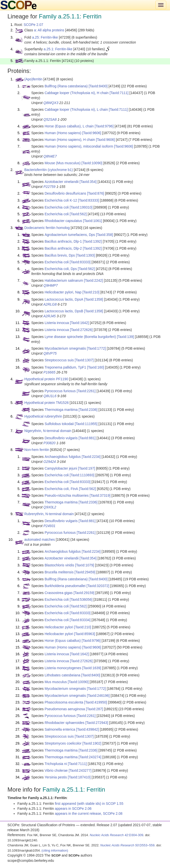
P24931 (49, 526)
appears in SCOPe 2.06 (73, 809)
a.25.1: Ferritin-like (58, 49)
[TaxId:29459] (85, 572)
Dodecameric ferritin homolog (47, 228)
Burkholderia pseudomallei (65, 586)
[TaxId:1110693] (82, 475)
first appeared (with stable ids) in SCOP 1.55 (89, 804)
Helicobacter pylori (59, 627)
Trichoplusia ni (56, 764)
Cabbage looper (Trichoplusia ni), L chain (76, 109)
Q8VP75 (50, 353)
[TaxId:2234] (91, 457)
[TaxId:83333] (88, 200)
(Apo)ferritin (33, 79)
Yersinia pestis (56, 777)
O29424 (50, 462)
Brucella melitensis (59, 572)
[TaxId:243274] (90, 757)
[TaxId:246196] (98, 696)
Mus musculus (56, 682)
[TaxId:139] (125, 337)
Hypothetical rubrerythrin (43, 416)
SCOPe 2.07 (33, 25)
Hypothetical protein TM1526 (47, 403)
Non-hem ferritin (37, 450)
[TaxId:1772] (96, 348)
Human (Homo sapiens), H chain (70, 140)
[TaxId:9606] (92, 133)
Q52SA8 (50, 119)
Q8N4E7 (50, 156)
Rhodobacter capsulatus (63, 221)
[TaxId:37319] (100, 495)
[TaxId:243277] (80, 770)
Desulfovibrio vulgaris (61, 438)
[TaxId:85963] (85, 634)
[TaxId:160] (96, 367)
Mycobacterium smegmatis (65, 348)
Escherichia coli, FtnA (61, 489)
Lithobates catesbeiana (63, 675)
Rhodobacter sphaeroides (65, 723)
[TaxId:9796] (104, 126)
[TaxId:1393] (85, 255)
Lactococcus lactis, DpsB (64, 311)
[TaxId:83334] (80, 620)
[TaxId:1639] (92, 668)
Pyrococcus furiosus (60, 391)
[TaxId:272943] (97, 723)
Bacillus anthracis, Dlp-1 (63, 241)
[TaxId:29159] (84, 593)
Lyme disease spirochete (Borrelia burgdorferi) (80, 337)
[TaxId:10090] (92, 163)
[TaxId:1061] (93, 221)
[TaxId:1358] (94, 299)
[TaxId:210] (91, 292)
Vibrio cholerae (56, 770)
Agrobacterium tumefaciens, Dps (70, 235)
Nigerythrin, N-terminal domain (48, 431)
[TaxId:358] (105, 235)
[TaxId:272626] (81, 330)
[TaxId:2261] (86, 391)
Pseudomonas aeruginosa (65, 709)
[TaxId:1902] (92, 743)
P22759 (49, 187)
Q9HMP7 (51, 285)
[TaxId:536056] (81, 599)
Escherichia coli (57, 207)
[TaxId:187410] (79, 777)
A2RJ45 (50, 316)
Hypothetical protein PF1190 (46, 379)
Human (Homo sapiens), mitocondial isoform (79, 146)
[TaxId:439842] (88, 729)
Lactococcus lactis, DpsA (64, 299)
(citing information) (55, 850)
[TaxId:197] (86, 468)
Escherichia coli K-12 (61, 200)
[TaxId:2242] (93, 280)
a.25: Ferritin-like (45, 37)
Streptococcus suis (59, 360)
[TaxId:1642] (79, 323)
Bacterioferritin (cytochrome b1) (49, 170)
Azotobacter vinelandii (62, 182)
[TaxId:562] (78, 214)
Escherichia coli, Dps (61, 269)
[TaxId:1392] (92, 241)
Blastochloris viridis (59, 565)
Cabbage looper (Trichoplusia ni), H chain (77, 93)
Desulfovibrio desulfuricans (65, 193)
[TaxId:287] (94, 709)
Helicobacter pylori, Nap (63, 292)
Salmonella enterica (60, 729)
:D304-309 (117, 835)
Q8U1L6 (50, 396)
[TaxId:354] (88, 182)
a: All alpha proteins (49, 30)
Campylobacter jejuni (61, 468)
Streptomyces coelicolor (63, 743)
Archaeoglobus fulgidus (63, 457)
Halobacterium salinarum (64, 280)
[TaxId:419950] (96, 702)
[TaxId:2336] (88, 410)
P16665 (49, 372)
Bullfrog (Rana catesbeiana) (66, 86)
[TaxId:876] (96, 193)
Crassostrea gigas (59, 593)
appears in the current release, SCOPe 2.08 (89, 814)
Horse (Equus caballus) (63, 641)
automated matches (40, 540)
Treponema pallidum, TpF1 (65, 367)
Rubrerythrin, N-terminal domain (49, 514)
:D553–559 (127, 845)
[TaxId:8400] (98, 86)
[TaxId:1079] (85, 565)
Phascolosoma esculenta (64, 702)
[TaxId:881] (87, 438)
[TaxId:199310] (81, 207)
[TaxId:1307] (84, 360)
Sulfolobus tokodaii (59, 424)
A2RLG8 (50, 304)
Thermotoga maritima (61, 410)
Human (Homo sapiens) (63, 133)
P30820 (49, 443)
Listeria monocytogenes (63, 668)
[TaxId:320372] (98, 586)
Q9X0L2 (50, 507)
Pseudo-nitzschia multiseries (67, 495)
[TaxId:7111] (119, 93)
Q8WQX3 (51, 103)
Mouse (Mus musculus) (63, 163)
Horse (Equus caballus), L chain (69, 126)
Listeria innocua (57, 323)
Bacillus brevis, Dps (60, 255)
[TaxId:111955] (86, 424)
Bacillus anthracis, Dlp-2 (63, 248)
